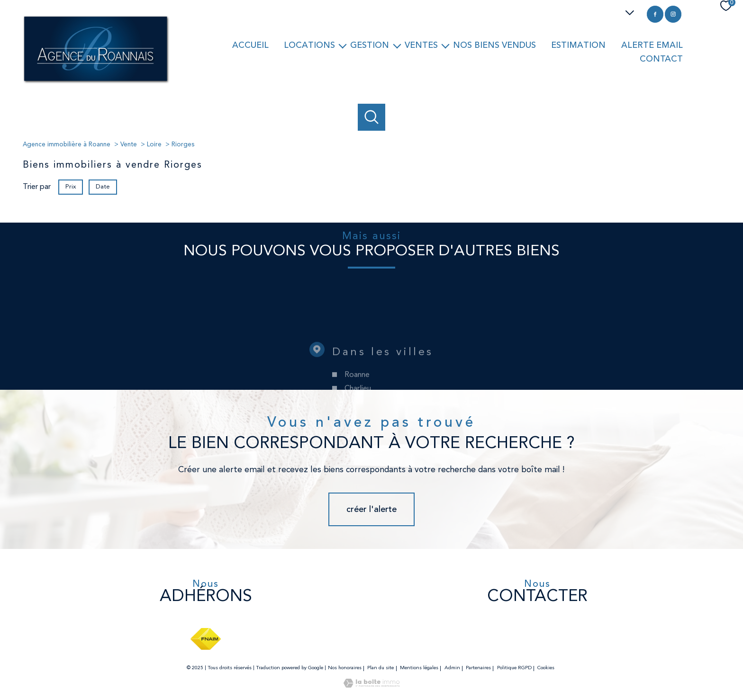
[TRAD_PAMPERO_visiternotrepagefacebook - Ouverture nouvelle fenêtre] (655, 14)
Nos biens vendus (494, 45)
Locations (309, 45)
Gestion (370, 45)
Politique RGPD (514, 668)
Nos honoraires (345, 668)
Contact (661, 59)
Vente (129, 145)
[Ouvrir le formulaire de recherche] (371, 117)
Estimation (578, 45)
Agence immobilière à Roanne (67, 145)
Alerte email (652, 45)
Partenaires (478, 668)
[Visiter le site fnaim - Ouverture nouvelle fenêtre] (205, 639)
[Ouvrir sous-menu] (343, 45)
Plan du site (381, 668)
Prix (71, 187)
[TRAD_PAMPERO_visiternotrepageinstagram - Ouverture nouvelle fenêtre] (673, 14)
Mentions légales (419, 668)
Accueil (250, 45)
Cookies (546, 668)
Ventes (421, 45)
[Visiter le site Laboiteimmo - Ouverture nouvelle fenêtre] (371, 686)
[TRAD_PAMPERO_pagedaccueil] (96, 82)
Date (103, 187)
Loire (154, 145)
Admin (452, 668)
